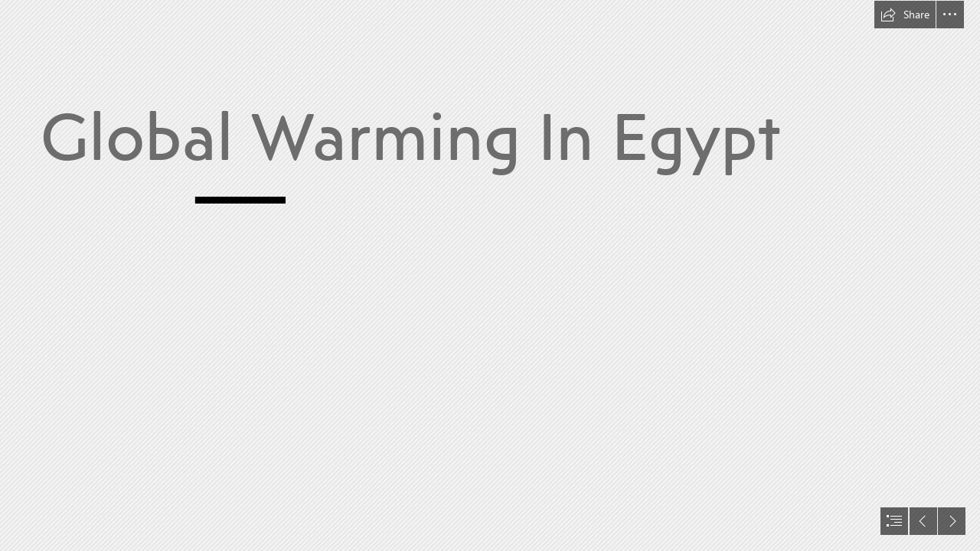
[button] (905, 15)
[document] (490, 275)
